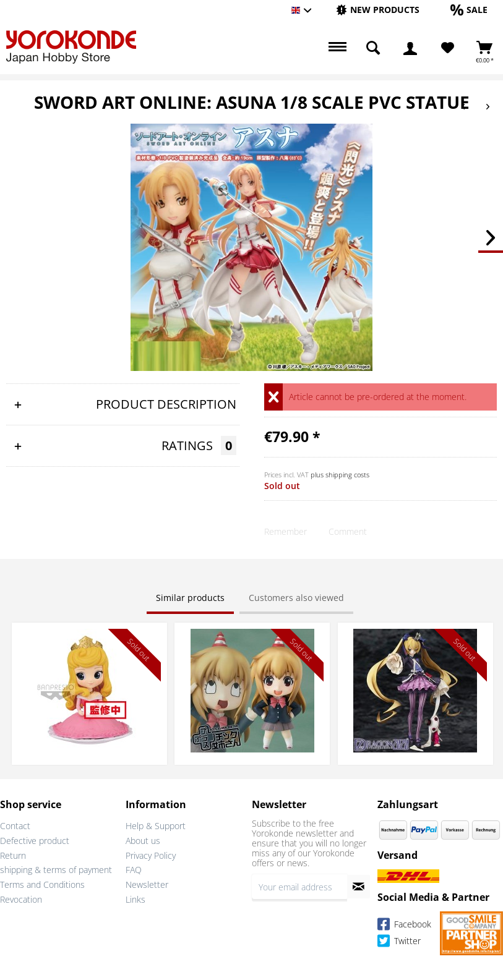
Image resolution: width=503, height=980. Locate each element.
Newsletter (147, 884)
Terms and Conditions (42, 884)
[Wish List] (448, 48)
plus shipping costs (340, 475)
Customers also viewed (296, 598)
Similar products (190, 598)
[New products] (378, 10)
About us (143, 841)
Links (135, 899)
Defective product (35, 841)
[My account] (410, 48)
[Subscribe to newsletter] (359, 887)
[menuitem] (378, 10)
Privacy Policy (151, 855)
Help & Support (156, 826)
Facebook (404, 926)
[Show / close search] (373, 48)
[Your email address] (300, 887)
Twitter (399, 943)
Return (13, 855)
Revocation (21, 899)
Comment (348, 531)
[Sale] (469, 10)
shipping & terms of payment (56, 870)
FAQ (134, 870)
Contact (15, 826)
